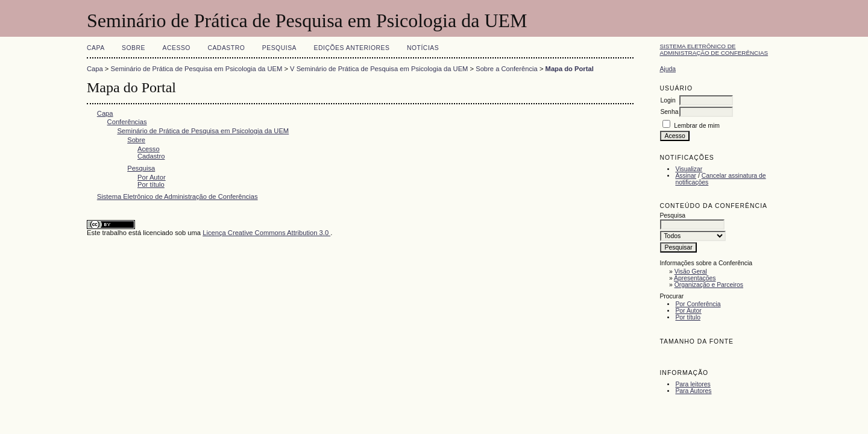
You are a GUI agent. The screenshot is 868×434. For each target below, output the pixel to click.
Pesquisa (279, 48)
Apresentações (695, 278)
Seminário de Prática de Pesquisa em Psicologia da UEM (197, 69)
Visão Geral (691, 272)
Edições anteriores (352, 48)
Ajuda (668, 69)
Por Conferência (698, 304)
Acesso (177, 48)
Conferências (127, 122)
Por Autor (688, 311)
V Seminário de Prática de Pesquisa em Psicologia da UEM (379, 69)
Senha (669, 112)
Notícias (423, 48)
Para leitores (693, 384)
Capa (96, 48)
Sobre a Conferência (507, 69)
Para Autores (693, 391)
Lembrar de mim (697, 126)
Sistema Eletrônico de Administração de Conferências (714, 49)
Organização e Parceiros (709, 285)
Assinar (686, 176)
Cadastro (226, 48)
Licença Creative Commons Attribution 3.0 (266, 233)
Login (668, 100)
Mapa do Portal (570, 69)
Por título (688, 317)
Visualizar (689, 169)
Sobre (134, 48)
